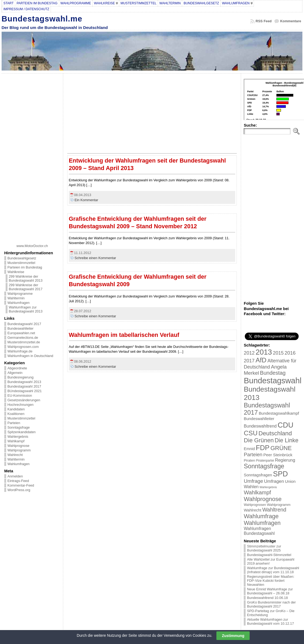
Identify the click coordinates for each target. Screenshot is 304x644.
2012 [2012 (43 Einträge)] (249, 353)
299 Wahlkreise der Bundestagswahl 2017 (26, 287)
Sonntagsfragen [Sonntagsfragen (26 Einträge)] (258, 475)
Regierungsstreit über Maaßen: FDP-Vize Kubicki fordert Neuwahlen (271, 581)
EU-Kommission (20, 395)
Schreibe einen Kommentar (95, 258)
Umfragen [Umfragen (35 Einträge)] (274, 481)
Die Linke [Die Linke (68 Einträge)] (286, 440)
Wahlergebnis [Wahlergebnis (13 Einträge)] (268, 487)
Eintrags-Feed (18, 481)
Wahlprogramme (20, 294)
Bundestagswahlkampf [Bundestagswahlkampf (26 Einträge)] (279, 413)
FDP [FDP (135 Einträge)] (263, 448)
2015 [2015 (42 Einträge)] (278, 353)
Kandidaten (16, 409)
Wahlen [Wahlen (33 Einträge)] (251, 487)
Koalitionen (16, 414)
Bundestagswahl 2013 (24, 382)
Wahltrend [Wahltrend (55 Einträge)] (274, 510)
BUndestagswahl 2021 (25, 391)
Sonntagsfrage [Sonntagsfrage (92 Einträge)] (264, 466)
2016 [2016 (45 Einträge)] (290, 353)
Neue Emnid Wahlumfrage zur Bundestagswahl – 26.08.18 (270, 591)
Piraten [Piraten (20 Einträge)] (249, 460)
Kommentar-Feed (21, 485)
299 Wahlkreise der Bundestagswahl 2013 (26, 278)
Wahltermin (16, 298)
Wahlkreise (16, 272)
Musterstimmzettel (21, 263)
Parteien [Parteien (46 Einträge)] (253, 455)
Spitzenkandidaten (22, 432)
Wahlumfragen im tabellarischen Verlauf (124, 335)
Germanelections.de (23, 338)
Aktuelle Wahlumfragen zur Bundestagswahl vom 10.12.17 (270, 621)
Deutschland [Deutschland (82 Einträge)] (275, 433)
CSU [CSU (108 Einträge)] (251, 433)
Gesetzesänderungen (24, 400)
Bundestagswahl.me (42, 19)
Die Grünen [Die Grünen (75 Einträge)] (259, 440)
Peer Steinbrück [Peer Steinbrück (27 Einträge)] (278, 455)
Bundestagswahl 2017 (24, 324)
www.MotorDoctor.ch (32, 246)
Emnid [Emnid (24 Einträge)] (249, 449)
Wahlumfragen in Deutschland (30, 356)
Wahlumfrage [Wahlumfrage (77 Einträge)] (261, 516)
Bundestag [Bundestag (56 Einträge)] (273, 373)
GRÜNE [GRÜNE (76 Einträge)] (281, 448)
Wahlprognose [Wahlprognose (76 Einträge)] (263, 499)
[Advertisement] (32, 157)
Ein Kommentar (86, 200)
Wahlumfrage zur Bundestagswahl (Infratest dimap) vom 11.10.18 (273, 570)
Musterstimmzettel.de (24, 342)
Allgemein (15, 373)
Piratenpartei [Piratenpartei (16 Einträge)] (265, 461)
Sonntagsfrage (19, 427)
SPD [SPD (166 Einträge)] (280, 474)
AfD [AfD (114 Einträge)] (261, 360)
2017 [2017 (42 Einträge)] (249, 361)
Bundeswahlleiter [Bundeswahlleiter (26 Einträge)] (259, 419)
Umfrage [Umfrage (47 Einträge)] (253, 481)
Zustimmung (233, 636)
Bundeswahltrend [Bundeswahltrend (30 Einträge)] (260, 426)
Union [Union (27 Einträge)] (290, 481)
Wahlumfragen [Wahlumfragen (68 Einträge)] (262, 523)
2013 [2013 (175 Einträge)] (264, 352)
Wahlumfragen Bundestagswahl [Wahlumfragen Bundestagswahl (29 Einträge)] (259, 531)
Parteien (14, 423)
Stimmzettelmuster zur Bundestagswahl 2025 (264, 548)
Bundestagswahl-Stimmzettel (269, 555)
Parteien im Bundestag (25, 267)
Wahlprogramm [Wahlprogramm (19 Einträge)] (279, 505)
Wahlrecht (15, 455)
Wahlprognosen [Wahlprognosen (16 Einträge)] (255, 505)
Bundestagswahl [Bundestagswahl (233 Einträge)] (273, 380)
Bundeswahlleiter (20, 328)
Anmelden (15, 476)
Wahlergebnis (18, 437)
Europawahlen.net (21, 333)
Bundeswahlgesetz (22, 258)
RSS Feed (264, 21)
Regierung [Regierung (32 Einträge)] (285, 460)
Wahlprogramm (19, 450)
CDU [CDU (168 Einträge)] (285, 425)
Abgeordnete (17, 368)
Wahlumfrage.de (20, 351)
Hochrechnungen (20, 405)
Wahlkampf (16, 441)
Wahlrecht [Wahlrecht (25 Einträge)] (252, 510)
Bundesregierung (20, 377)
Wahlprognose (18, 446)
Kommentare (291, 21)
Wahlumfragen (19, 303)
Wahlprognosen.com (23, 347)
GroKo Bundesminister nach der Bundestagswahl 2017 (271, 604)
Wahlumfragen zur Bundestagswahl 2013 (26, 309)
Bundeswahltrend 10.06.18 (267, 598)
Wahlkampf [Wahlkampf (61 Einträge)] (257, 492)
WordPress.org (19, 490)
